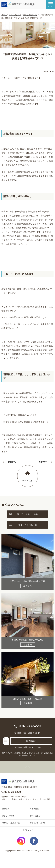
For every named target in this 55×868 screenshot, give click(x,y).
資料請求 (31, 741)
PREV (12, 462)
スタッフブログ (8, 816)
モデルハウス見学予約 (11, 823)
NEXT (43, 462)
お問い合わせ (35, 816)
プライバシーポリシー (39, 823)
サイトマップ (28, 830)
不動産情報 (34, 809)
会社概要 (6, 809)
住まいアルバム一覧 (28, 525)
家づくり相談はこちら (28, 514)
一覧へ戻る (28, 481)
